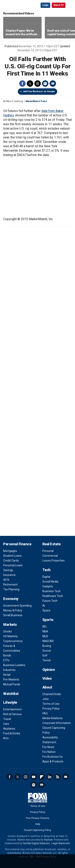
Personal (48, 551)
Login (45, 5)
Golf (45, 655)
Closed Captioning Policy (37, 830)
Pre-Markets (11, 679)
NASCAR (48, 641)
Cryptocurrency (13, 641)
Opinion (49, 670)
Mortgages (10, 551)
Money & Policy (13, 610)
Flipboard (42, 777)
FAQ (45, 713)
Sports (48, 620)
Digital (46, 577)
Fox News (48, 747)
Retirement (10, 585)
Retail (7, 675)
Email (53, 84)
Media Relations (52, 718)
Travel (7, 719)
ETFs (6, 660)
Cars (6, 724)
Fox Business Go (53, 757)
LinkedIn (50, 777)
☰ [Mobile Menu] (70, 5)
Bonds (7, 655)
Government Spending (17, 606)
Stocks (7, 631)
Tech (46, 570)
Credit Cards (11, 561)
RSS (58, 777)
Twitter (30, 84)
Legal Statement (61, 843)
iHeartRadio (42, 785)
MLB (45, 636)
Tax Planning (11, 589)
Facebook (22, 84)
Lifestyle (10, 702)
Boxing (47, 646)
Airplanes (9, 729)
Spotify (34, 785)
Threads (38, 84)
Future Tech (50, 601)
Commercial (50, 556)
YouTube (34, 777)
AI (44, 606)
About (47, 687)
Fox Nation (49, 752)
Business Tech (51, 591)
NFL (45, 627)
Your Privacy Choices (37, 818)
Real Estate (51, 544)
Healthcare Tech (53, 596)
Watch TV (59, 5)
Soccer (47, 651)
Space (46, 610)
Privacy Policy (51, 709)
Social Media (50, 582)
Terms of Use (51, 704)
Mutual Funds (12, 684)
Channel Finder (52, 694)
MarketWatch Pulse (36, 101)
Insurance (9, 575)
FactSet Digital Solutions (36, 843)
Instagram (26, 777)
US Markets (10, 636)
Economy (11, 599)
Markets (10, 625)
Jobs (45, 699)
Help (38, 824)
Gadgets (48, 586)
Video (47, 678)
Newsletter (66, 777)
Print (45, 84)
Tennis (47, 660)
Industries (9, 670)
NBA (45, 631)
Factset (48, 840)
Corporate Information (57, 723)
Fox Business (16, 5)
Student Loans (12, 556)
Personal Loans (13, 565)
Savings (8, 570)
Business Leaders (14, 665)
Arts (6, 738)
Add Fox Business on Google (39, 91)
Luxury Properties (53, 561)
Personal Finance (17, 544)
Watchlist (11, 694)
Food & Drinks (12, 733)
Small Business (13, 615)
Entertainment (12, 709)
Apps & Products (53, 761)
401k (6, 580)
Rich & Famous (12, 714)
